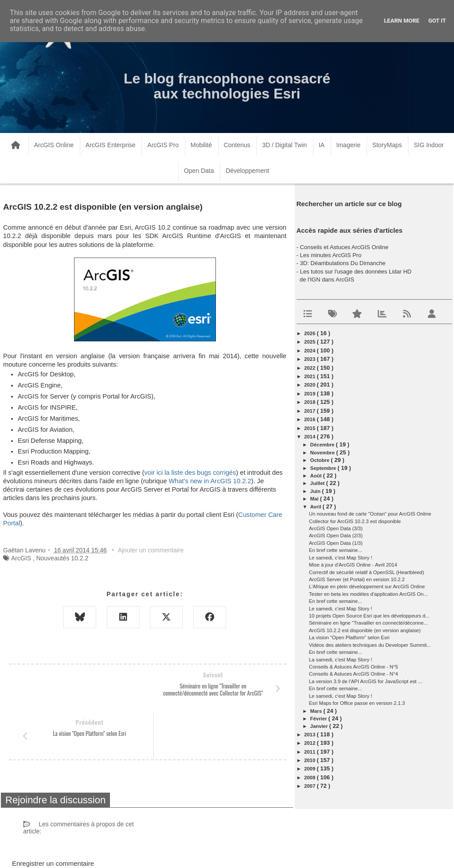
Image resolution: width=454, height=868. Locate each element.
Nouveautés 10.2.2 (63, 558)
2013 (310, 735)
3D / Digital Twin (284, 145)
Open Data (199, 171)
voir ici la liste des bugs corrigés (190, 473)
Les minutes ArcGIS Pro (331, 255)
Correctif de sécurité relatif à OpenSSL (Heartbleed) (367, 572)
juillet (318, 483)
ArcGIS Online (54, 145)
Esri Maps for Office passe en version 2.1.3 (357, 703)
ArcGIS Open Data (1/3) (336, 543)
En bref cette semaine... (336, 550)
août (317, 476)
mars (317, 711)
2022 (310, 368)
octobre (321, 460)
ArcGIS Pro (163, 145)
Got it (437, 21)
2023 (310, 359)
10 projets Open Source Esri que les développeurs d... (369, 616)
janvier (320, 726)
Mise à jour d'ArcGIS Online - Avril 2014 (353, 565)
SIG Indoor (429, 145)
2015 (310, 428)
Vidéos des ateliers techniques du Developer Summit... (370, 645)
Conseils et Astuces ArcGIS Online (344, 247)
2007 (310, 786)
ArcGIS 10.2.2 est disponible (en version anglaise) (365, 630)
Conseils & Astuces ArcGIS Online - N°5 (354, 667)
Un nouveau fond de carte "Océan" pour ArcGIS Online (370, 514)
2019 (310, 394)
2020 (310, 385)
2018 (310, 402)
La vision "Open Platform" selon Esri (349, 637)
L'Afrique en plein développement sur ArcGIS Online (367, 586)
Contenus (237, 145)
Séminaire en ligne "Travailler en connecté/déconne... (368, 623)
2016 (310, 419)
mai (315, 499)
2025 (310, 342)
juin (316, 491)
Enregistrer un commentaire (53, 816)
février (319, 719)
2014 (310, 437)
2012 (310, 743)
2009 (310, 769)
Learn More (402, 21)
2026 (310, 333)
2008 (310, 778)
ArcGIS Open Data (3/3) (336, 528)
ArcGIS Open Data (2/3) (336, 536)
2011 (310, 752)
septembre (324, 468)
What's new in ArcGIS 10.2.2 (210, 481)
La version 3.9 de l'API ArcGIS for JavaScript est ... (366, 681)
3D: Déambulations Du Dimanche (342, 263)
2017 (310, 411)
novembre (323, 453)
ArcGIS (21, 558)
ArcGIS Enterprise (111, 145)
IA (322, 145)
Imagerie (348, 145)
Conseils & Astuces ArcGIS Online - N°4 (354, 674)
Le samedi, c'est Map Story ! (341, 558)
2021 (310, 376)
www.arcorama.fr (105, 850)
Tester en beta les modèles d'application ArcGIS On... (368, 594)
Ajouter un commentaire (151, 550)
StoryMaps (387, 145)
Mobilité (201, 145)
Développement (247, 171)
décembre (323, 445)
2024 (310, 351)
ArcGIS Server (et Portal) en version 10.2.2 (357, 579)
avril (317, 507)
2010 (310, 760)
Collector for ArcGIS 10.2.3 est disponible (355, 521)
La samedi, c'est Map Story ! (341, 660)
